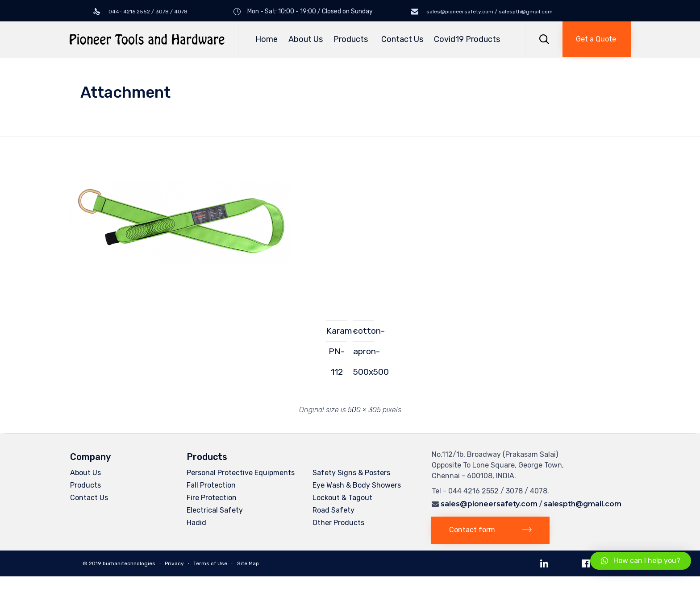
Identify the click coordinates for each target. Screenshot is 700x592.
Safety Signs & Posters (351, 473)
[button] (597, 39)
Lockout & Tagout (342, 498)
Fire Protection (212, 498)
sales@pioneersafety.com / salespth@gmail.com (489, 12)
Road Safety (333, 510)
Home (267, 39)
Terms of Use (210, 563)
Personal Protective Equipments (241, 473)
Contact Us (402, 39)
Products (352, 39)
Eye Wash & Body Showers (357, 485)
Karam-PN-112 (337, 334)
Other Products (338, 523)
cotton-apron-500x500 (364, 334)
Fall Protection (211, 485)
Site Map (248, 563)
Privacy (174, 563)
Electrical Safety (215, 510)
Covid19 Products (467, 39)
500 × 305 (364, 410)
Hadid (196, 523)
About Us (306, 39)
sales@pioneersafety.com (489, 504)
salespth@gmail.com (583, 504)
